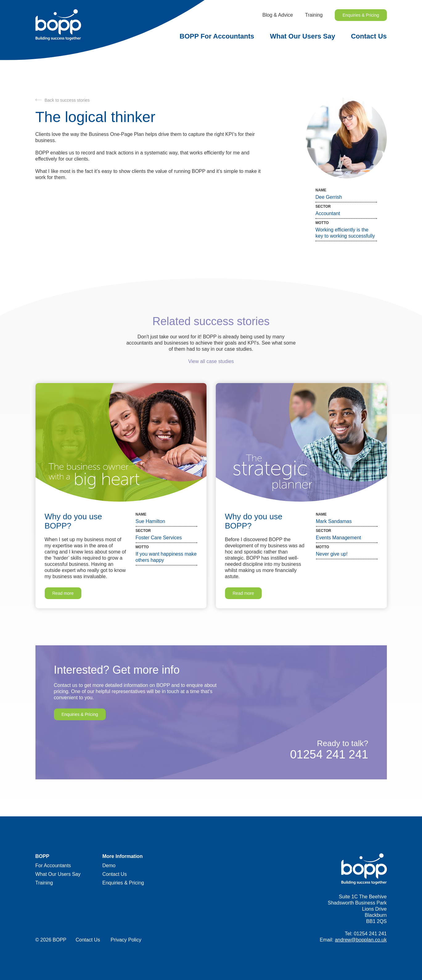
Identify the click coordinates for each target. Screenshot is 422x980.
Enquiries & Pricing (361, 15)
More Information (123, 856)
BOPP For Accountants (217, 36)
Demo (109, 866)
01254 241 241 (329, 754)
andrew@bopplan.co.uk (361, 940)
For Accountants (53, 866)
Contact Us (369, 36)
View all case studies (211, 361)
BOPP (42, 856)
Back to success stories (67, 100)
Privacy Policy (126, 940)
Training (314, 15)
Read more (63, 593)
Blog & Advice (278, 15)
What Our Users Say (303, 36)
